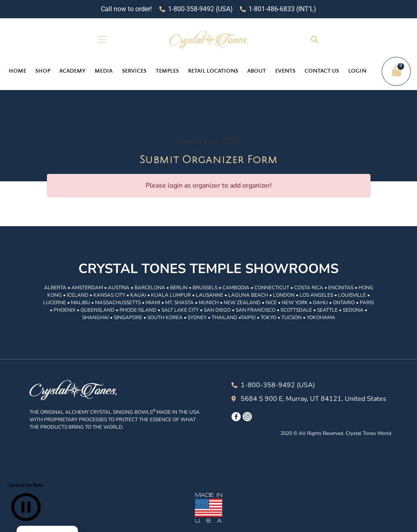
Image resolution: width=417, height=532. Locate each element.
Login (357, 71)
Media (104, 71)
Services (134, 71)
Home (17, 71)
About (257, 71)
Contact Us (322, 71)
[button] (315, 40)
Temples (167, 71)
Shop (43, 71)
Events (285, 71)
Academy (72, 71)
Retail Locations (213, 71)
